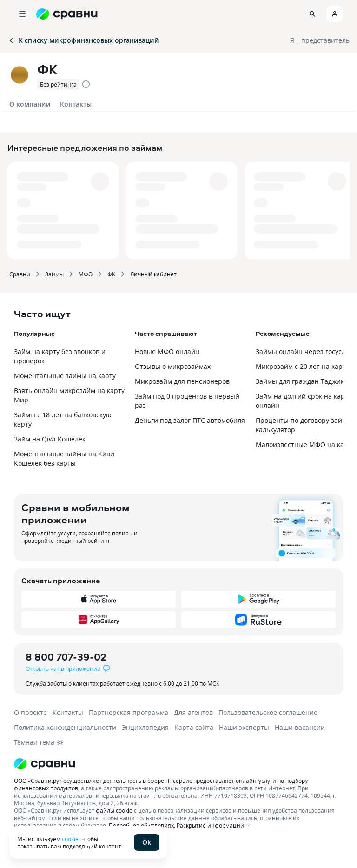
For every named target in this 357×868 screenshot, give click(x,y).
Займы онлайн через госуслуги (306, 351)
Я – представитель (320, 40)
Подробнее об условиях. (142, 825)
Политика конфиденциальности (65, 727)
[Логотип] (178, 764)
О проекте (30, 712)
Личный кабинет (153, 274)
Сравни (20, 274)
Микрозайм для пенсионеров (182, 381)
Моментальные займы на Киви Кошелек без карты (64, 458)
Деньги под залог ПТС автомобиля (190, 420)
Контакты (76, 104)
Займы (54, 274)
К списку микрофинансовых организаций (83, 40)
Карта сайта (194, 727)
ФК (111, 274)
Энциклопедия (145, 727)
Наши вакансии (300, 727)
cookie (70, 839)
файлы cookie (114, 810)
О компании (30, 104)
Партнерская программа (129, 712)
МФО (86, 274)
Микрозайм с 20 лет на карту (302, 366)
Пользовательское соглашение (268, 712)
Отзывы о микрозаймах (173, 366)
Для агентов (193, 712)
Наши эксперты (244, 727)
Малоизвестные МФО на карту (305, 444)
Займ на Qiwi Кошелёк (50, 439)
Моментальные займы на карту (65, 376)
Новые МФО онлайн (167, 351)
